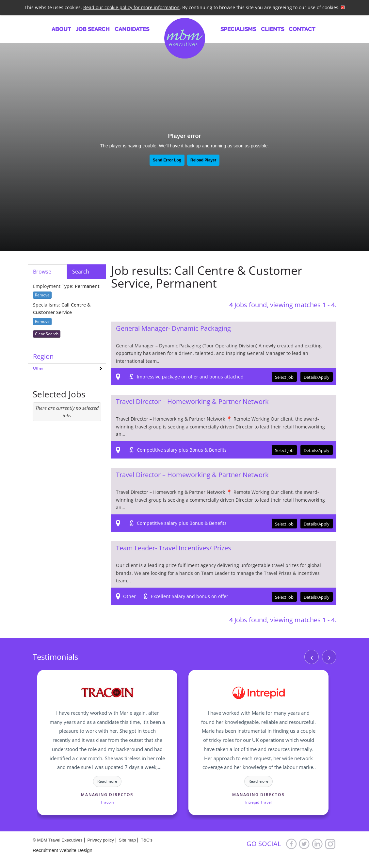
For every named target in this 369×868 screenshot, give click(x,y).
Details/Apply (317, 377)
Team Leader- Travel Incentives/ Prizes (174, 548)
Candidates (132, 29)
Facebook (291, 844)
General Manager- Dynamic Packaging (173, 328)
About (61, 29)
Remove (42, 295)
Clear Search (47, 334)
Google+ (330, 844)
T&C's (147, 840)
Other (38, 368)
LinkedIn (317, 844)
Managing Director (107, 795)
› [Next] (329, 657)
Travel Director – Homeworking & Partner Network (192, 401)
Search (81, 272)
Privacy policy (100, 840)
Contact (302, 29)
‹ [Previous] (312, 657)
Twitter (304, 844)
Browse (42, 272)
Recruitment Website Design (63, 850)
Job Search (93, 29)
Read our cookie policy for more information (131, 7)
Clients (273, 29)
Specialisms (238, 29)
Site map (128, 840)
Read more (107, 781)
